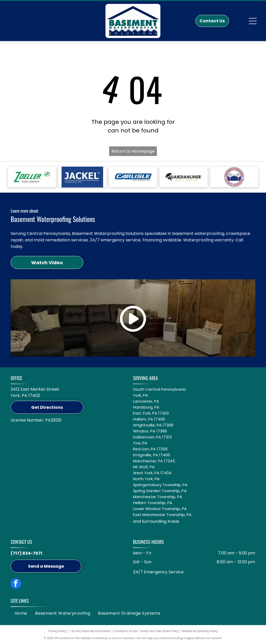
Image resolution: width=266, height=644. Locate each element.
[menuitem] (21, 613)
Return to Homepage (133, 151)
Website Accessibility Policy (200, 631)
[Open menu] (253, 21)
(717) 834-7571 (26, 553)
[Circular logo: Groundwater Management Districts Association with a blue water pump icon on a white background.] (234, 177)
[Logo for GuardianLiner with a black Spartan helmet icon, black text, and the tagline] (184, 177)
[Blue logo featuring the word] (133, 177)
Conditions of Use (126, 631)
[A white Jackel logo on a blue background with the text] (82, 177)
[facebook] (16, 584)
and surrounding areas (155, 528)
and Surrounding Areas (156, 521)
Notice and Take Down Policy (160, 631)
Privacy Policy (57, 631)
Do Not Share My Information (91, 631)
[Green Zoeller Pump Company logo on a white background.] (32, 177)
